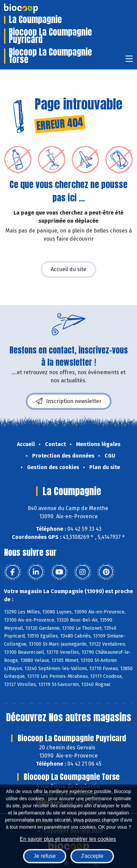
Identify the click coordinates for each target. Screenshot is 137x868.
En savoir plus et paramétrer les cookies (68, 839)
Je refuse (45, 856)
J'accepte (92, 856)
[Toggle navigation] (129, 61)
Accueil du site (68, 269)
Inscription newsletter (69, 401)
